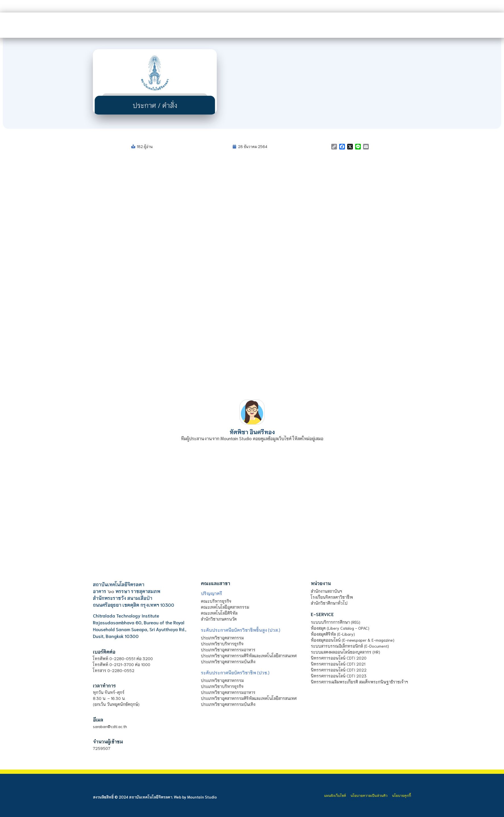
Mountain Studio (202, 797)
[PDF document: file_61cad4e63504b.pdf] (252, 275)
